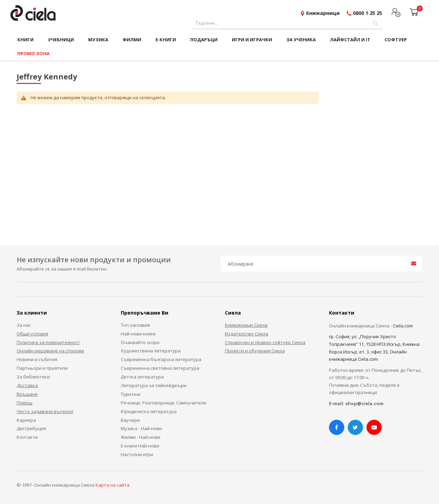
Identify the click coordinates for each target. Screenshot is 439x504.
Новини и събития (37, 359)
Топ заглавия (135, 325)
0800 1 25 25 (368, 13)
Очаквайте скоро (140, 342)
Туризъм (130, 394)
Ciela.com (403, 326)
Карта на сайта (112, 485)
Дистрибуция (31, 428)
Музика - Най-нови (141, 428)
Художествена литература (151, 351)
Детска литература (142, 377)
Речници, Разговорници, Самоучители (163, 403)
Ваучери (130, 420)
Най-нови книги (138, 334)
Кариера (26, 420)
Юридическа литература (149, 411)
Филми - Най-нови (141, 437)
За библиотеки (33, 377)
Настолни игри (137, 454)
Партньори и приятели (42, 368)
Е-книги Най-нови (140, 446)
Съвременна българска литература (161, 359)
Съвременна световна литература (160, 368)
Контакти (27, 437)
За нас (24, 325)
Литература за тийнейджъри (154, 385)
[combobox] (287, 23)
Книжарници (323, 13)
